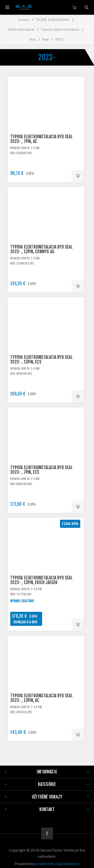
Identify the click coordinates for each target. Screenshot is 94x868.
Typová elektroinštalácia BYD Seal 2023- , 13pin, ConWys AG (41, 249)
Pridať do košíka (78, 176)
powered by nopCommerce (57, 864)
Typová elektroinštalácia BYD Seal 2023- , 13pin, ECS (41, 360)
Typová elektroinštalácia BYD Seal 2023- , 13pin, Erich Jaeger (41, 580)
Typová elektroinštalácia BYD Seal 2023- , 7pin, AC (41, 139)
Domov (24, 20)
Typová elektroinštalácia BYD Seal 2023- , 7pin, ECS (41, 470)
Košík (74, 7)
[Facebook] (47, 833)
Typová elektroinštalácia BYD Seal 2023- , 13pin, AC (41, 698)
